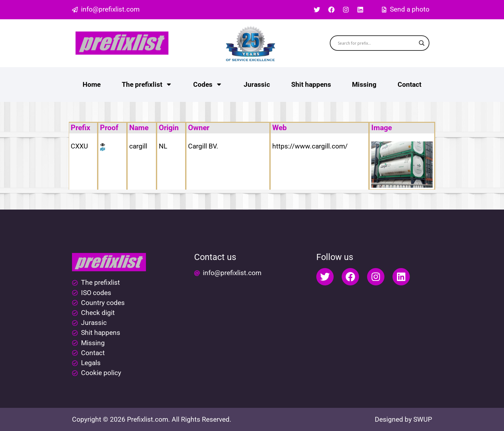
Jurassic (257, 85)
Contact (410, 85)
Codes (208, 84)
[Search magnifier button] (422, 43)
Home (92, 85)
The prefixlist (147, 84)
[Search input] (377, 43)
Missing (364, 85)
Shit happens (311, 85)
